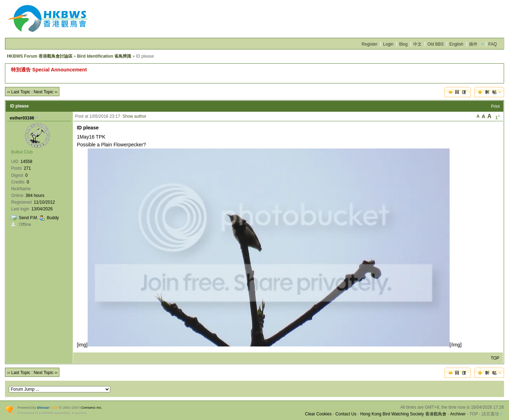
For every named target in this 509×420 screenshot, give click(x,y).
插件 (473, 44)
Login (388, 44)
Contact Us (346, 414)
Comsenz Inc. (91, 407)
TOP (495, 358)
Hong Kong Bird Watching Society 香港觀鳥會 (403, 414)
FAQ (493, 44)
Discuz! (43, 407)
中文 (417, 44)
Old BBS (435, 44)
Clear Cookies (318, 414)
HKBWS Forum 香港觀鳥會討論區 (39, 56)
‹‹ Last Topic (19, 92)
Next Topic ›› (45, 92)
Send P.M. (28, 218)
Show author (134, 116)
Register (370, 44)
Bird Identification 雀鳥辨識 (104, 56)
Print (495, 106)
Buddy (53, 218)
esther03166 (22, 118)
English (456, 44)
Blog (403, 44)
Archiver (458, 414)
